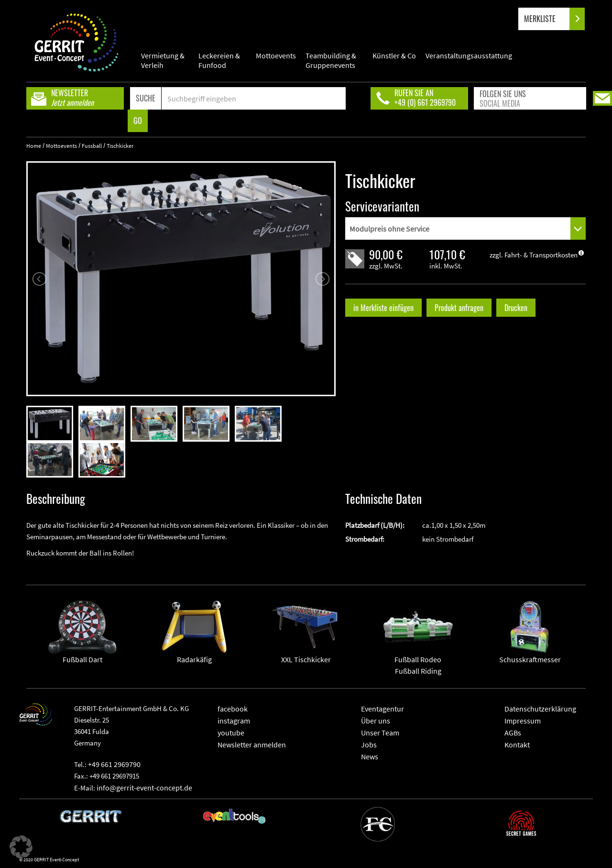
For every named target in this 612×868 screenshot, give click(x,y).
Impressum (523, 721)
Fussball (92, 146)
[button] (21, 847)
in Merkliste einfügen (383, 308)
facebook (233, 709)
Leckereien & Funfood (219, 60)
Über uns (376, 721)
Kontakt (517, 745)
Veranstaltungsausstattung (469, 56)
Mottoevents (276, 56)
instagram (234, 721)
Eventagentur (382, 709)
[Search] (254, 98)
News (370, 757)
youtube (231, 733)
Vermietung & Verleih (163, 60)
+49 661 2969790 (114, 764)
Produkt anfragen (459, 308)
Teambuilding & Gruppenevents (331, 60)
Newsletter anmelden (252, 745)
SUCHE (146, 98)
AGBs (513, 733)
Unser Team (380, 733)
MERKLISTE (548, 19)
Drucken (516, 308)
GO (138, 121)
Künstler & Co (394, 56)
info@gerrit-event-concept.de (144, 788)
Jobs (369, 745)
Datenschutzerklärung (540, 709)
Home (34, 146)
